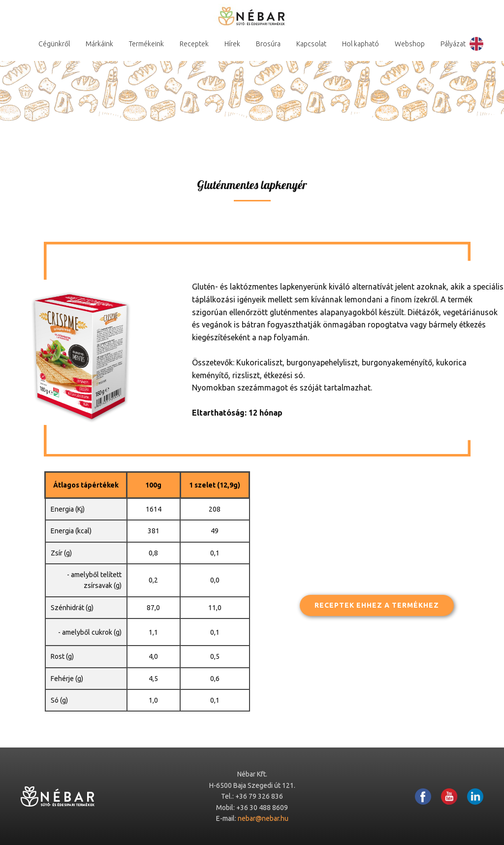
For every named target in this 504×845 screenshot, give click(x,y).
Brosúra (268, 44)
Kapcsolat (311, 44)
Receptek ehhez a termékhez (377, 605)
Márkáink (99, 44)
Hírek (232, 44)
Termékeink (146, 44)
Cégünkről (54, 44)
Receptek (194, 44)
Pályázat (453, 44)
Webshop (410, 44)
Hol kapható (361, 44)
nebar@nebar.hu (263, 818)
